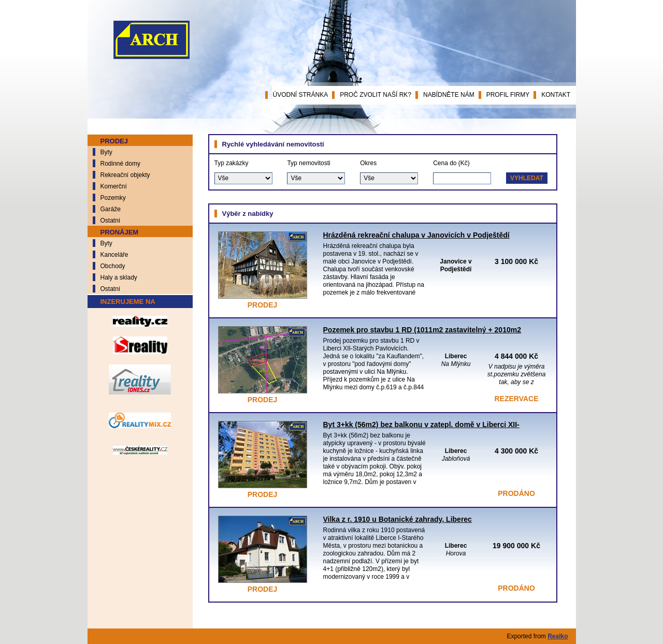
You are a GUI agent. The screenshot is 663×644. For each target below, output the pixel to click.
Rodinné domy (120, 164)
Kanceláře (114, 255)
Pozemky (113, 198)
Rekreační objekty (125, 175)
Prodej (114, 141)
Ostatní (111, 221)
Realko (558, 636)
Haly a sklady (119, 277)
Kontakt (556, 95)
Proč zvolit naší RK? (376, 95)
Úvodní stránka (301, 95)
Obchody (113, 266)
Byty (106, 152)
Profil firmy (508, 95)
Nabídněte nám (449, 95)
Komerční (114, 186)
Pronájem (120, 232)
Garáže (111, 209)
